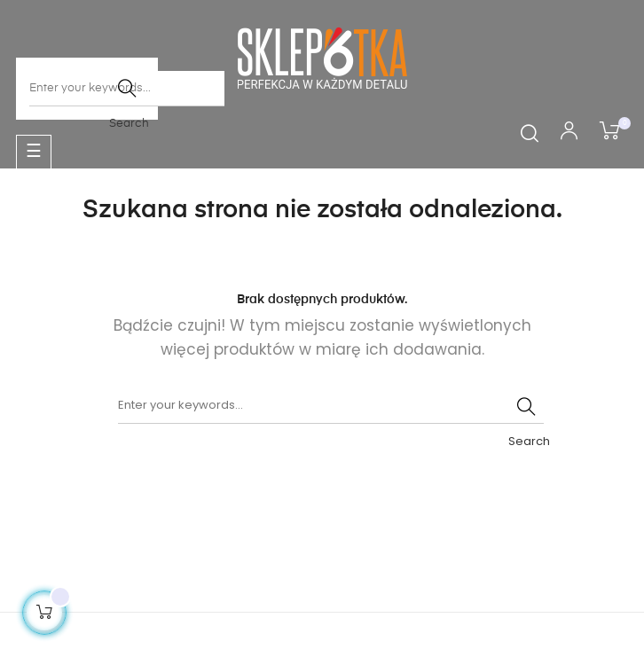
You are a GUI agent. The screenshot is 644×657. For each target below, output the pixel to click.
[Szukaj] (331, 406)
